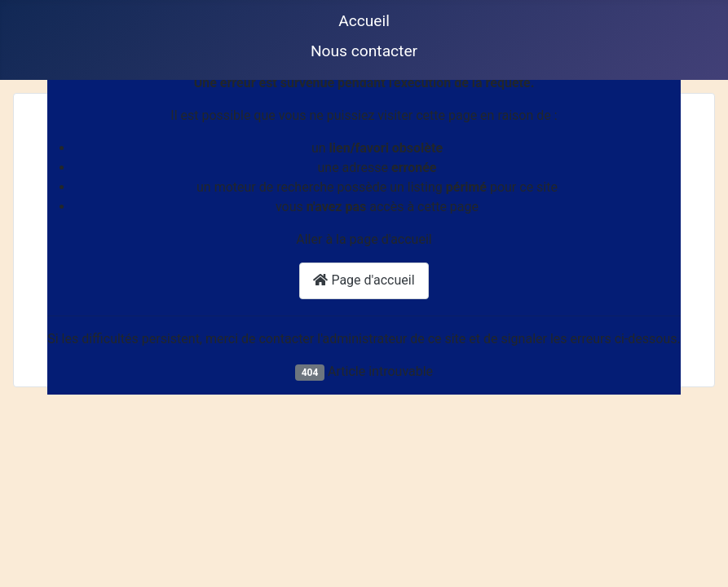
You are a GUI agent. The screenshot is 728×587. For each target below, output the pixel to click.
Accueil (364, 21)
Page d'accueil (364, 280)
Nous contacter (364, 51)
